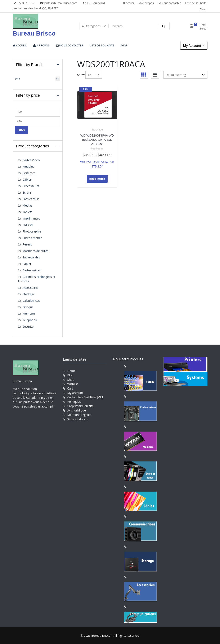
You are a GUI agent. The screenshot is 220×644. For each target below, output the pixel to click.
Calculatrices (31, 301)
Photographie (32, 231)
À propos (146, 3)
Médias (28, 205)
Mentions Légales (79, 415)
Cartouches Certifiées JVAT (85, 397)
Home (72, 371)
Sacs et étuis (31, 199)
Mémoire (29, 314)
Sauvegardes (31, 257)
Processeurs (31, 186)
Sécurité (28, 326)
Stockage (97, 129)
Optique (28, 307)
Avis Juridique (77, 410)
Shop (203, 9)
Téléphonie (30, 320)
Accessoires (31, 288)
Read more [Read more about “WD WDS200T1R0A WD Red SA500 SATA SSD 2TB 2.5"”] (97, 179)
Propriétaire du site (81, 406)
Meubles (28, 167)
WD (17, 79)
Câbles (27, 180)
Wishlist (73, 384)
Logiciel (28, 225)
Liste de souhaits (196, 3)
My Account (192, 46)
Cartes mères (32, 270)
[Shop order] (185, 75)
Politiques (74, 402)
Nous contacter (169, 3)
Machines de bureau (37, 251)
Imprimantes (31, 218)
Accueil (129, 3)
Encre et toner (32, 238)
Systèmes (29, 173)
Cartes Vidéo (31, 160)
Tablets (28, 212)
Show (81, 75)
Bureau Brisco (34, 33)
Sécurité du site (78, 419)
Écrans (27, 192)
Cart (70, 388)
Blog (70, 375)
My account (75, 393)
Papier (27, 264)
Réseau (28, 244)
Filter (21, 130)
